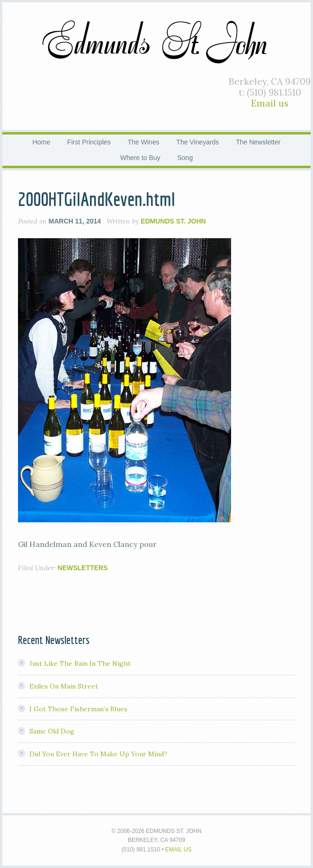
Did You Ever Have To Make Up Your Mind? (98, 754)
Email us (270, 103)
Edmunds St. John (156, 40)
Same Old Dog (52, 731)
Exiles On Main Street (64, 686)
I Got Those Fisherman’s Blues (78, 709)
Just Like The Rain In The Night (80, 663)
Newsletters (83, 568)
